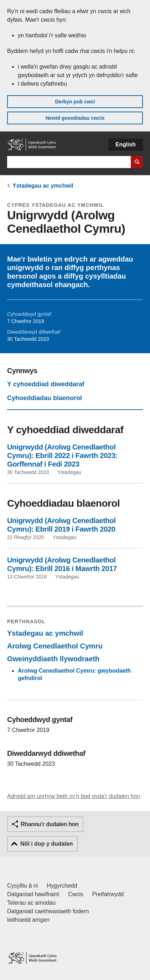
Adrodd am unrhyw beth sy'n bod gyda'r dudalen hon (74, 796)
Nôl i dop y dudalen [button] (47, 844)
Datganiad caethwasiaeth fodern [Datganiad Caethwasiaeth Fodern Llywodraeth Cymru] (48, 911)
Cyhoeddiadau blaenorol (45, 398)
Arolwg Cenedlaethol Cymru (55, 646)
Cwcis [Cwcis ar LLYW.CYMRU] (76, 894)
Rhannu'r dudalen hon (50, 824)
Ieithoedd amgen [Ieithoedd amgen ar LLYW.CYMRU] (28, 920)
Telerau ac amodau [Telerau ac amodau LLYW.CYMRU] (31, 903)
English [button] (126, 144)
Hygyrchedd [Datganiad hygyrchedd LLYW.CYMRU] (62, 886)
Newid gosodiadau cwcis (75, 118)
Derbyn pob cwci (75, 102)
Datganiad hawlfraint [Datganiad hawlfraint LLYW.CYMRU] (33, 894)
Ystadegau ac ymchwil (43, 186)
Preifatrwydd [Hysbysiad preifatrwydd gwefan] (108, 894)
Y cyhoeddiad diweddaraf (46, 384)
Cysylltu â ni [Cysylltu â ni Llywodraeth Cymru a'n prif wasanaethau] (22, 886)
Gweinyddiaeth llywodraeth (53, 659)
